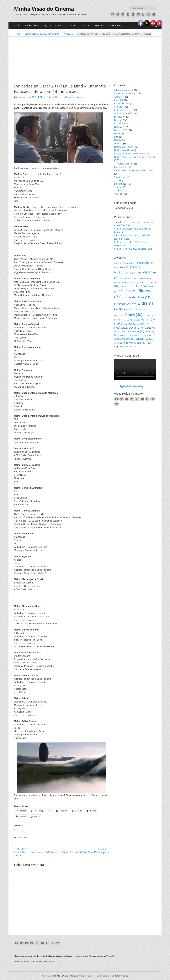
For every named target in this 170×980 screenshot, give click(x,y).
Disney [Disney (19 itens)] (120, 304)
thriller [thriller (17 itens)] (145, 343)
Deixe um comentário (76, 97)
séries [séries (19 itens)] (120, 343)
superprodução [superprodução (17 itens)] (125, 339)
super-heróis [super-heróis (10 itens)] (148, 335)
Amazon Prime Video (125, 93)
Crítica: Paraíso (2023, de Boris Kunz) (133, 249)
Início (17, 26)
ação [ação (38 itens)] (138, 267)
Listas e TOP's (121, 130)
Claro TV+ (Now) (123, 103)
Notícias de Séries (124, 150)
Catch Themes (122, 976)
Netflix (118, 140)
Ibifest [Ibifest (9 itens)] (128, 320)
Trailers (118, 190)
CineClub (119, 100)
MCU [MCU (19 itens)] (144, 324)
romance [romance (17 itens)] (137, 331)
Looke (117, 134)
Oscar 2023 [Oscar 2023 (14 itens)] (122, 331)
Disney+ (118, 120)
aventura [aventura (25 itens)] (123, 267)
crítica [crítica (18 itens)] (139, 286)
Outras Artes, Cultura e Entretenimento (43, 34)
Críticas (72, 26)
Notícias (85, 26)
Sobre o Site (32, 26)
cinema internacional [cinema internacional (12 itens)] (126, 283)
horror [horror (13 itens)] (119, 320)
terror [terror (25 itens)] (132, 343)
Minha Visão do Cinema (44, 9)
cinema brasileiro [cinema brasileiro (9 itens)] (143, 279)
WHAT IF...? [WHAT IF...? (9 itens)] (135, 347)
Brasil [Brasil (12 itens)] (138, 273)
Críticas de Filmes (123, 110)
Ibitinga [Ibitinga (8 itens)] (136, 320)
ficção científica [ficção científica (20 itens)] (133, 309)
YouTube (119, 194)
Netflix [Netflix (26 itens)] (121, 328)
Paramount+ (121, 167)
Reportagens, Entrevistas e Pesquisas (134, 170)
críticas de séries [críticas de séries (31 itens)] (136, 297)
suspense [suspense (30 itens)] (145, 339)
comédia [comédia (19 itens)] (126, 286)
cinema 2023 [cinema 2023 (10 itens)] (128, 279)
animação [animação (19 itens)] (147, 263)
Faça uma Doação (53, 26)
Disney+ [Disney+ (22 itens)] (134, 304)
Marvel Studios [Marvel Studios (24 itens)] (126, 324)
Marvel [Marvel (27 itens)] (148, 319)
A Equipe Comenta (124, 90)
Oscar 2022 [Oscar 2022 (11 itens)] (148, 328)
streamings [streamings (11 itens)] (124, 335)
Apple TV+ (119, 97)
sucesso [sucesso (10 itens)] (136, 335)
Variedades (69, 34)
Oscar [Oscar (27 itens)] (135, 328)
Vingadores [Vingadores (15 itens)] (122, 347)
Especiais (100, 26)
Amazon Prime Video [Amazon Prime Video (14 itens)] (126, 263)
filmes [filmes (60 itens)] (133, 315)
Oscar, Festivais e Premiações (130, 154)
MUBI (117, 137)
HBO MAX (119, 127)
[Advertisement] (85, 57)
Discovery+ (120, 117)
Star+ (117, 180)
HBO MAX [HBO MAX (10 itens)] (148, 315)
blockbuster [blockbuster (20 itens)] (124, 272)
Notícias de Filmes (124, 147)
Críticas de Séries (123, 113)
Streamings (116, 26)
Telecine (119, 187)
